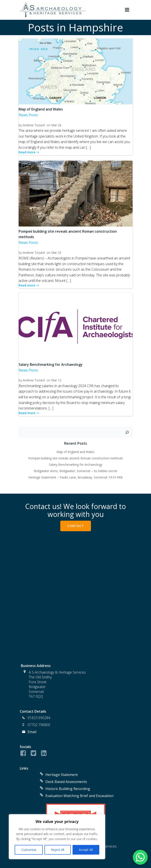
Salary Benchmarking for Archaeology (76, 465)
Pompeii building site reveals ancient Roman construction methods (76, 458)
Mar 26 (56, 125)
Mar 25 (56, 253)
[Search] (127, 432)
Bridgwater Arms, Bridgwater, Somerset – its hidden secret (75, 471)
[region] (57, 837)
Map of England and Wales (75, 452)
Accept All (86, 850)
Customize (29, 850)
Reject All (58, 850)
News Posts (28, 115)
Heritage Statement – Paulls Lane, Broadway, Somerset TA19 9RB (75, 477)
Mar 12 (56, 380)
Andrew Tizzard (34, 125)
